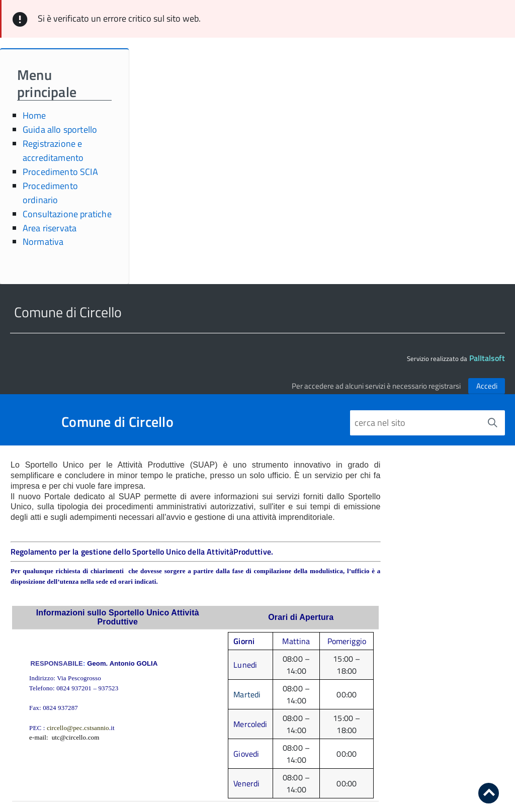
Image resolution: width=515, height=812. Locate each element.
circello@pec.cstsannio (78, 728)
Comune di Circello (117, 422)
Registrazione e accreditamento (53, 151)
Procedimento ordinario (50, 193)
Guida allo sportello (60, 129)
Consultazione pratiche (67, 214)
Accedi (487, 386)
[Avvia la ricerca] (492, 423)
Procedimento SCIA (60, 172)
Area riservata (50, 228)
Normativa (43, 242)
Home (34, 115)
